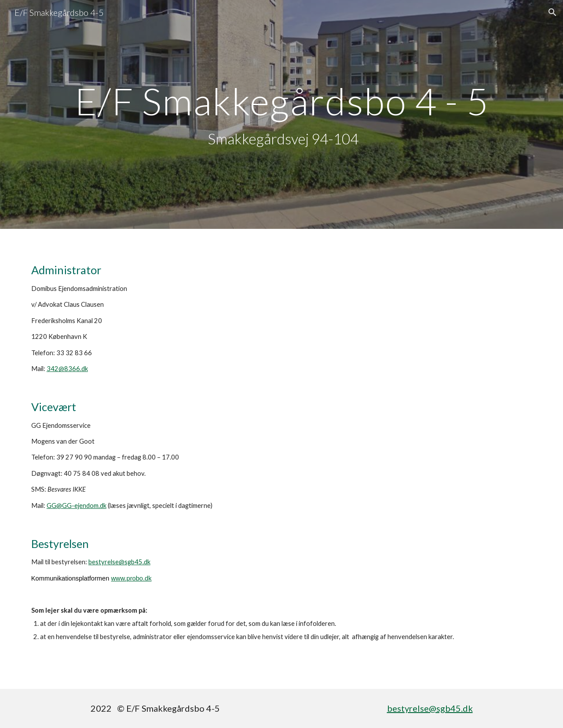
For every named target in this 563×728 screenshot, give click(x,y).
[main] (281, 115)
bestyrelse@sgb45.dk (119, 562)
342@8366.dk (67, 369)
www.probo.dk (131, 578)
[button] (552, 12)
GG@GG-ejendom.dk (77, 506)
